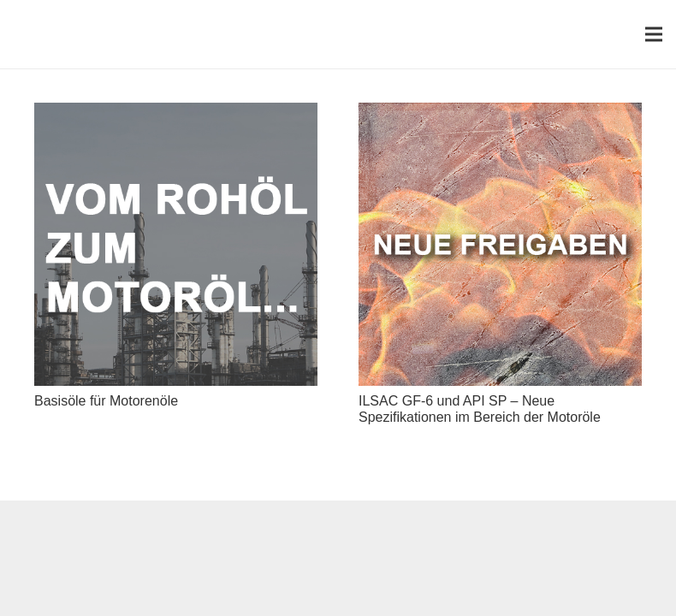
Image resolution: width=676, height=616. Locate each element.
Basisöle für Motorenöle (106, 401)
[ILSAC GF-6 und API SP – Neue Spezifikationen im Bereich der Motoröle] (500, 114)
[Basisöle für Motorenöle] (176, 114)
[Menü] (654, 34)
